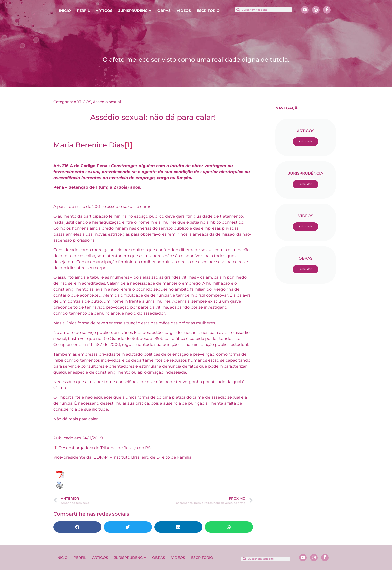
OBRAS (164, 11)
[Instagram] (316, 10)
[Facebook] (327, 10)
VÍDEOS (184, 11)
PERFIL (83, 11)
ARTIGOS (104, 11)
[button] (77, 527)
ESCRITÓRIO (208, 11)
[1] (55, 448)
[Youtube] (305, 10)
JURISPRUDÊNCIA (135, 11)
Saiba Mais (306, 142)
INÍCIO (65, 11)
